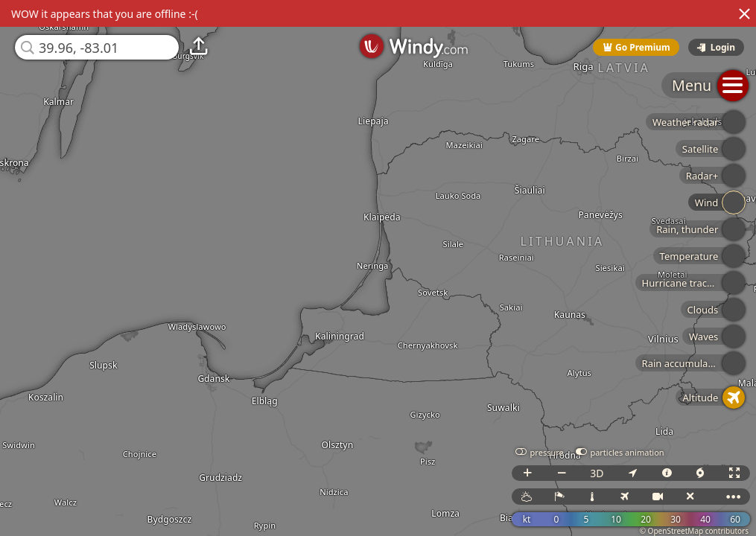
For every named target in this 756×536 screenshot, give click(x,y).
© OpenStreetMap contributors (694, 531)
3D (597, 473)
